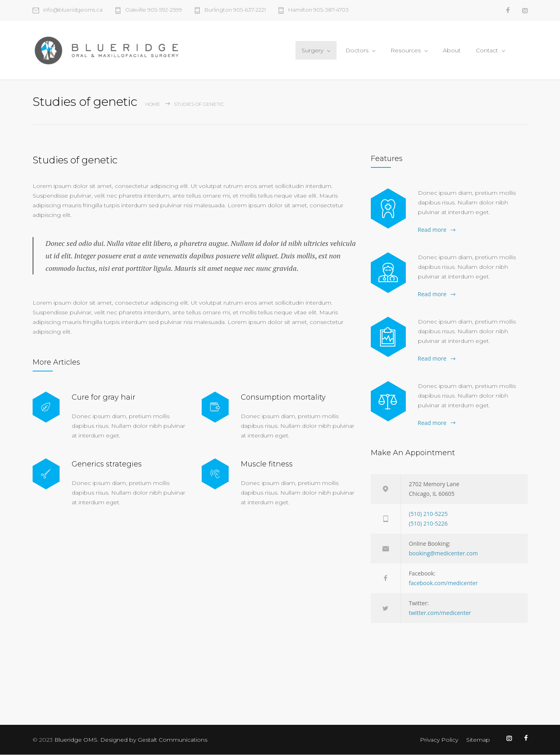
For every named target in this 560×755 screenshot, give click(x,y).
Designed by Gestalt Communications (154, 740)
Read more (432, 230)
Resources (406, 50)
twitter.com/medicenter (440, 613)
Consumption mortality (283, 397)
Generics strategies (107, 464)
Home (153, 104)
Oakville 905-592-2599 (154, 10)
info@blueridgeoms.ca (73, 10)
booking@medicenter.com (443, 554)
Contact (487, 50)
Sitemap (478, 740)
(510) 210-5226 (428, 524)
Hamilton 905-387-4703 (318, 10)
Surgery (312, 50)
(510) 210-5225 (428, 514)
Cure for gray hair (103, 397)
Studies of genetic (75, 160)
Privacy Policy (439, 740)
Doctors (357, 50)
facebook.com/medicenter (443, 583)
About (452, 50)
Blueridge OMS (76, 740)
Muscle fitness (267, 464)
